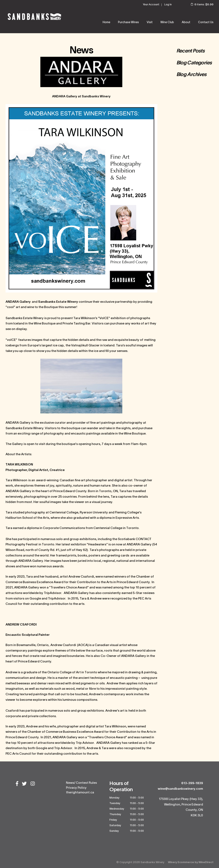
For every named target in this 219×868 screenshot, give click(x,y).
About (186, 22)
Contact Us (206, 22)
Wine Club (167, 22)
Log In (168, 5)
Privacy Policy (76, 788)
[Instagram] (33, 784)
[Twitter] (24, 784)
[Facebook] (17, 784)
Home (106, 22)
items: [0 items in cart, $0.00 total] (199, 5)
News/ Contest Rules (81, 783)
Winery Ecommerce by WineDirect (191, 862)
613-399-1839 (192, 783)
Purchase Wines (128, 22)
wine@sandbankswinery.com (180, 789)
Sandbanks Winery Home (34, 17)
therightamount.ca (80, 793)
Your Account (151, 5)
